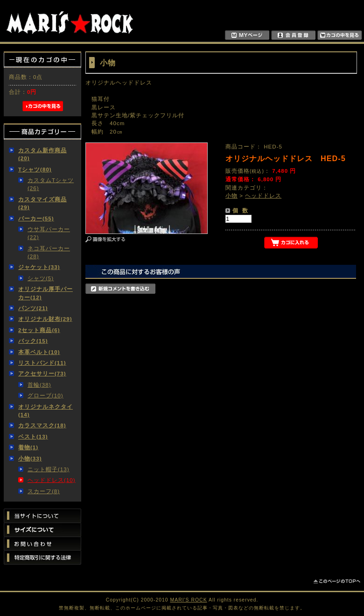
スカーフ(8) (44, 491)
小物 (231, 195)
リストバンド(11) (42, 363)
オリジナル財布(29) (45, 319)
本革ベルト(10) (39, 352)
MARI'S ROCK (189, 600)
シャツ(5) (41, 278)
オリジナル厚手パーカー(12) (45, 293)
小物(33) (30, 458)
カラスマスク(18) (42, 425)
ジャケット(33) (39, 267)
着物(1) (28, 447)
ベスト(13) (33, 436)
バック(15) (33, 341)
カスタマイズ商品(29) (42, 203)
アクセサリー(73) (42, 373)
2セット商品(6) (39, 330)
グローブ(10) (45, 395)
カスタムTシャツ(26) (51, 184)
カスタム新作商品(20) (42, 154)
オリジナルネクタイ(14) (45, 411)
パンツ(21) (33, 308)
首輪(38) (39, 385)
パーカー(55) (36, 218)
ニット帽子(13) (49, 469)
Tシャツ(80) (35, 169)
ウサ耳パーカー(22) (49, 233)
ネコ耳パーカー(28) (49, 252)
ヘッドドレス (263, 195)
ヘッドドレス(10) (52, 480)
